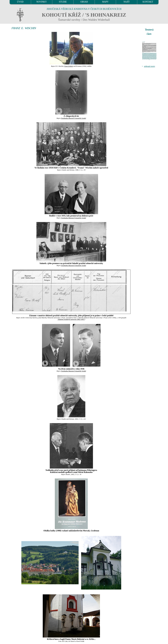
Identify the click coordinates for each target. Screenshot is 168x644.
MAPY (105, 2)
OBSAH (84, 2)
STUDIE (63, 2)
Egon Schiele (69, 66)
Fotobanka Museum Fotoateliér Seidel (73, 118)
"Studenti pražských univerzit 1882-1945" (71, 319)
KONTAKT (148, 2)
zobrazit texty (150, 66)
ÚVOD (20, 2)
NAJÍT (127, 2)
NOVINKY (42, 2)
